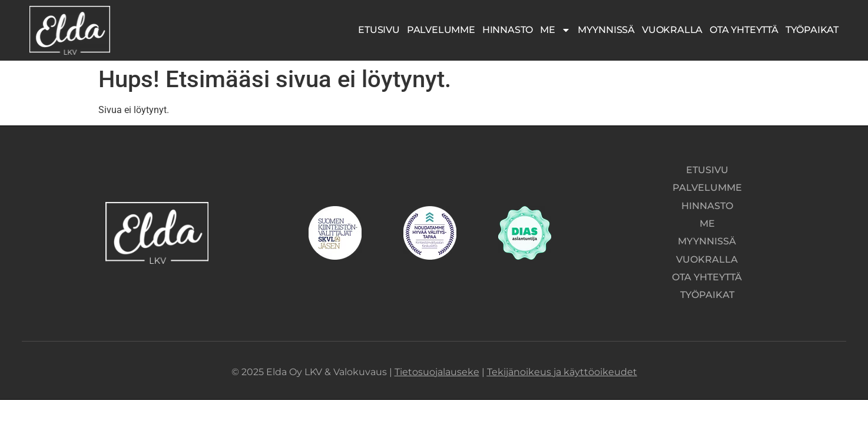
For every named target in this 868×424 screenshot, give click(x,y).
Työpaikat (812, 30)
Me (555, 30)
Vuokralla (672, 30)
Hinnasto (508, 30)
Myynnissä (606, 30)
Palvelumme (441, 30)
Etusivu (379, 30)
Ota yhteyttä (744, 30)
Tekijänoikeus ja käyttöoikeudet (562, 361)
